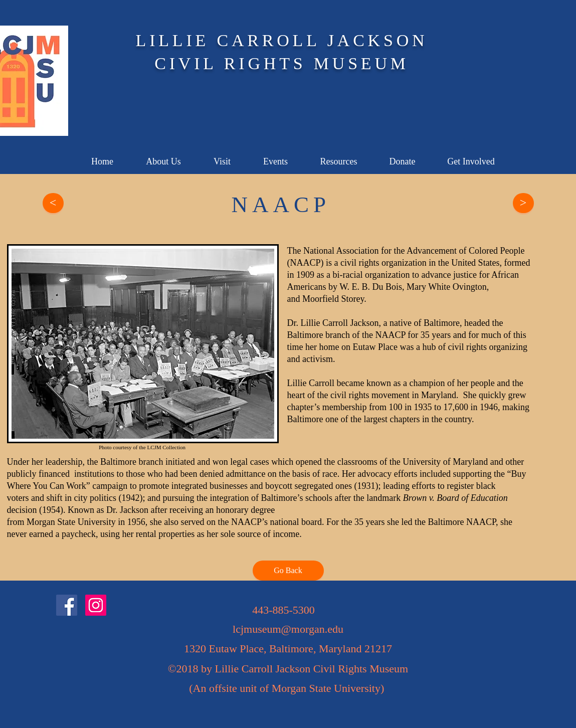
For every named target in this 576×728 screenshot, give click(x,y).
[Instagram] (96, 605)
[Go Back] (288, 571)
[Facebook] (67, 605)
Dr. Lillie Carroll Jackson (333, 323)
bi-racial (348, 275)
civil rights (360, 263)
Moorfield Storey (333, 299)
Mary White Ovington (447, 287)
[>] (523, 203)
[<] (53, 203)
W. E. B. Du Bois (371, 287)
